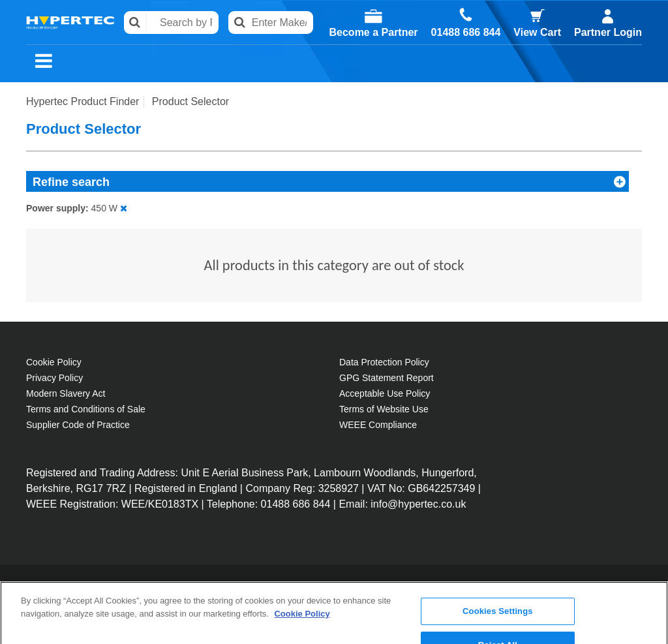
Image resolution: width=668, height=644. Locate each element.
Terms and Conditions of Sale (86, 409)
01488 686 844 (466, 33)
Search (135, 23)
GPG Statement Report (387, 378)
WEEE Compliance (378, 425)
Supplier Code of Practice (78, 425)
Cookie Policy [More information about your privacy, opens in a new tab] (302, 559)
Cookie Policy (54, 362)
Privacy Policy (54, 378)
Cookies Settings (498, 557)
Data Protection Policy (384, 362)
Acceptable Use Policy (385, 393)
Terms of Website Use (384, 409)
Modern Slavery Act (66, 393)
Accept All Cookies (498, 624)
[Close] (647, 587)
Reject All (498, 590)
